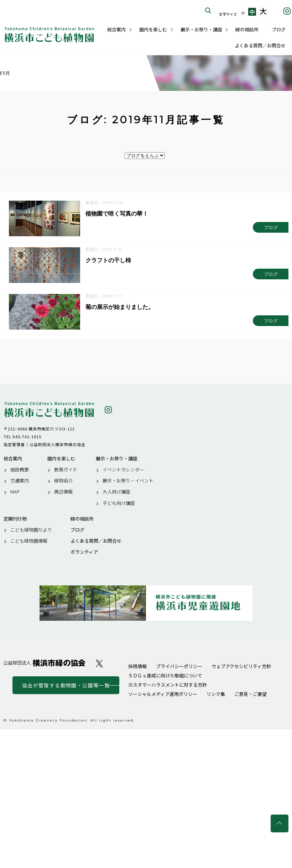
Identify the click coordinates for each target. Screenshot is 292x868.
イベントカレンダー (123, 470)
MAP (15, 492)
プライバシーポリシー (179, 666)
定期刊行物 (15, 519)
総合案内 (116, 29)
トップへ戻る (280, 823)
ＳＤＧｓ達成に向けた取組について (165, 675)
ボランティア (84, 552)
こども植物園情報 (29, 541)
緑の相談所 (247, 29)
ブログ (279, 29)
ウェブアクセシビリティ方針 (241, 666)
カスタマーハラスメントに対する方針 (168, 685)
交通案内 (20, 481)
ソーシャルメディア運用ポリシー (163, 694)
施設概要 (20, 470)
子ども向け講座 (119, 503)
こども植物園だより (31, 530)
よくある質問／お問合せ (260, 45)
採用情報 (137, 666)
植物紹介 (63, 481)
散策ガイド (66, 470)
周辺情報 (63, 492)
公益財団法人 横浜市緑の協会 (45, 663)
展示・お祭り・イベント (128, 481)
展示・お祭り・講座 (201, 29)
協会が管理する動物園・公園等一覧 (66, 685)
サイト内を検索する (208, 11)
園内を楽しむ (153, 29)
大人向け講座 (116, 492)
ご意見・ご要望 (251, 694)
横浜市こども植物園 (49, 410)
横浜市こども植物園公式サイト (49, 35)
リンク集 (216, 694)
